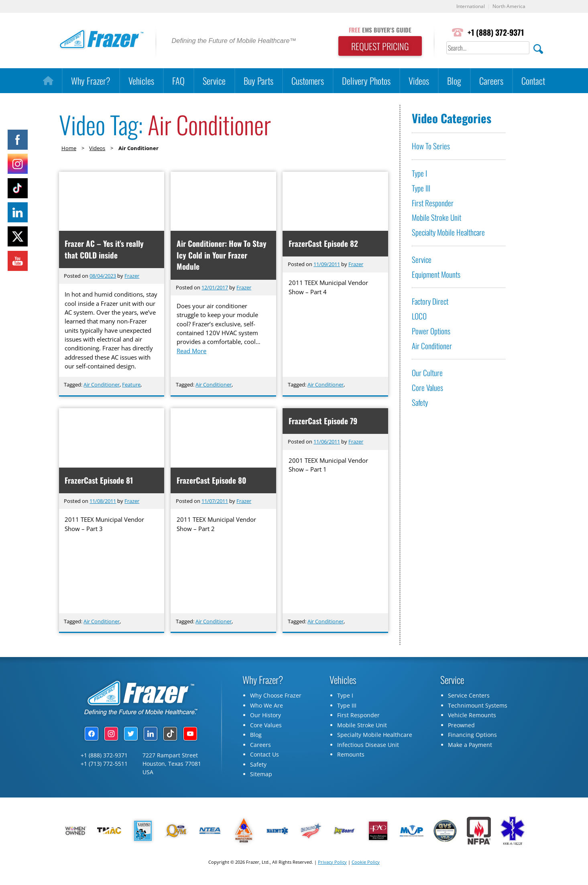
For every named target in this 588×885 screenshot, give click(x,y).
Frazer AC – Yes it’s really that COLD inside (105, 250)
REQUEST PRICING (376, 47)
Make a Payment (470, 747)
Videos (419, 81)
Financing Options (472, 737)
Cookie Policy (366, 864)
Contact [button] (533, 81)
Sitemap (261, 776)
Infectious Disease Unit (368, 747)
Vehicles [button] (141, 81)
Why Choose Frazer (276, 698)
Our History (266, 717)
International (467, 7)
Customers (308, 81)
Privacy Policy (332, 864)
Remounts (351, 757)
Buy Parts (258, 81)
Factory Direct (430, 302)
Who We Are (267, 707)
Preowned (461, 727)
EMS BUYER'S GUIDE (376, 29)
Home (69, 149)
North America (508, 7)
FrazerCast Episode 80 (212, 481)
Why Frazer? (91, 81)
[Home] (48, 81)
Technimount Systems (478, 707)
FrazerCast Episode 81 (100, 481)
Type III (421, 188)
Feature (131, 385)
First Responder (433, 203)
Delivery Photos (366, 81)
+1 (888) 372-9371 (495, 33)
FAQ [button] (178, 81)
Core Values (427, 388)
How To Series (431, 146)
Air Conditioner (102, 385)
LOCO (419, 316)
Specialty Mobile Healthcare (448, 233)
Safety (420, 403)
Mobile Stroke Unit (436, 218)
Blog (454, 81)
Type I (419, 174)
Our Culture (427, 373)
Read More (193, 355)
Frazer (132, 276)
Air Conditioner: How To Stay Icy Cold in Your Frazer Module (222, 255)
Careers (491, 81)
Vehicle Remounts (472, 717)
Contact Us (264, 757)
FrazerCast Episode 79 (323, 422)
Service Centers (469, 698)
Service (214, 81)
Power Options (431, 331)
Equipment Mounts (436, 274)
